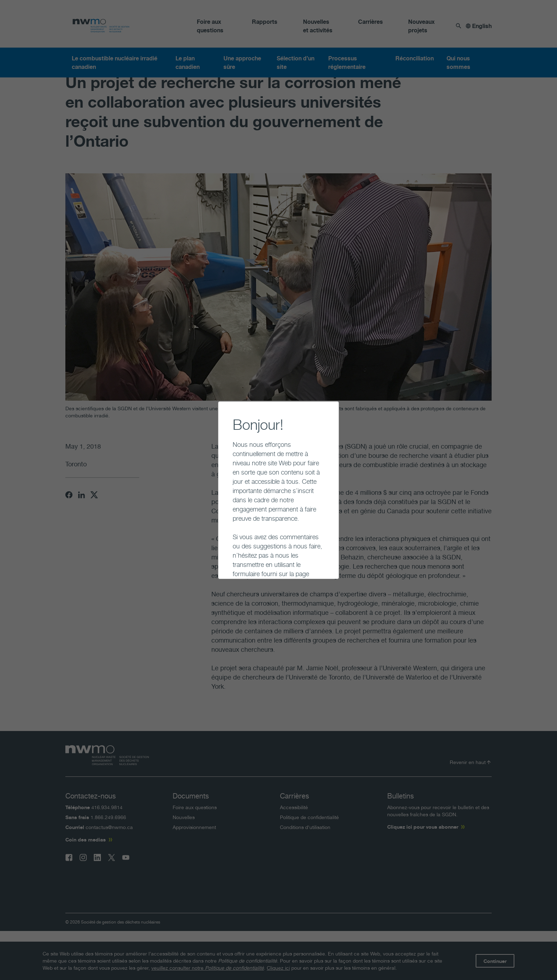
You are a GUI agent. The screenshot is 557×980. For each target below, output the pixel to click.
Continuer (227, 563)
